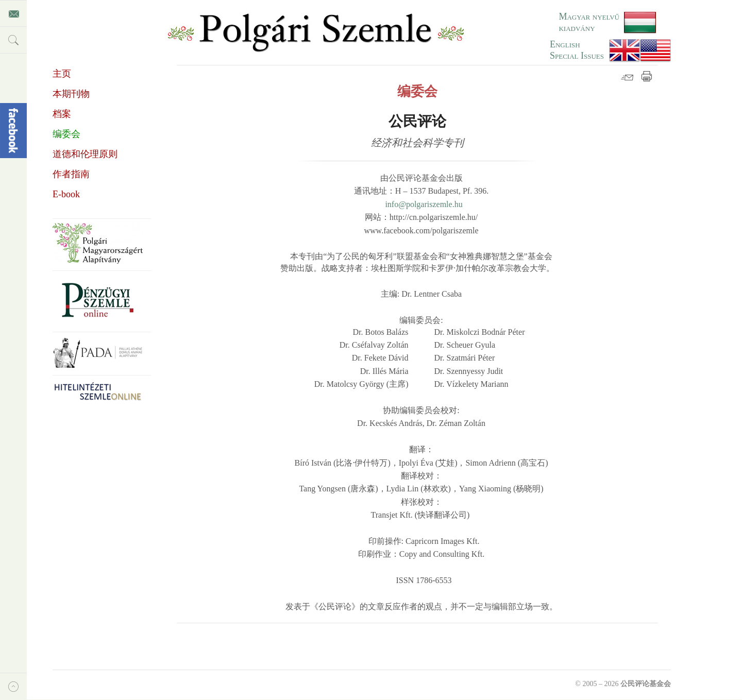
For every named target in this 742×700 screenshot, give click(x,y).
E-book (66, 194)
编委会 (66, 134)
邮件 (627, 76)
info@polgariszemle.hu (424, 204)
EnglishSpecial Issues (577, 50)
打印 (647, 76)
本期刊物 (71, 94)
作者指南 (71, 174)
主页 (62, 74)
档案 (62, 114)
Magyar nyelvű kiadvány (589, 22)
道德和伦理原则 (85, 154)
